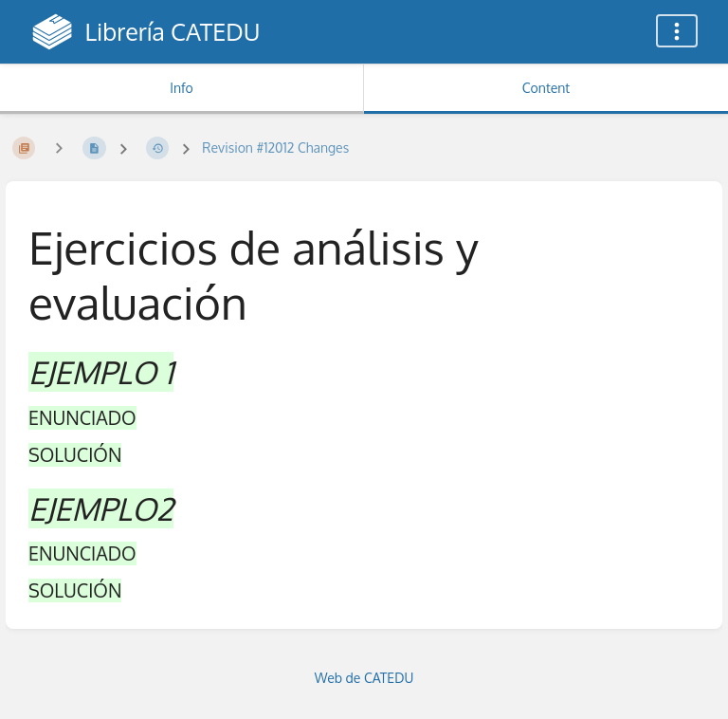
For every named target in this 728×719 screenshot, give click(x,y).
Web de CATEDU (364, 678)
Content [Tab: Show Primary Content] (546, 88)
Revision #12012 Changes (275, 147)
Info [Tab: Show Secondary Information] (182, 88)
